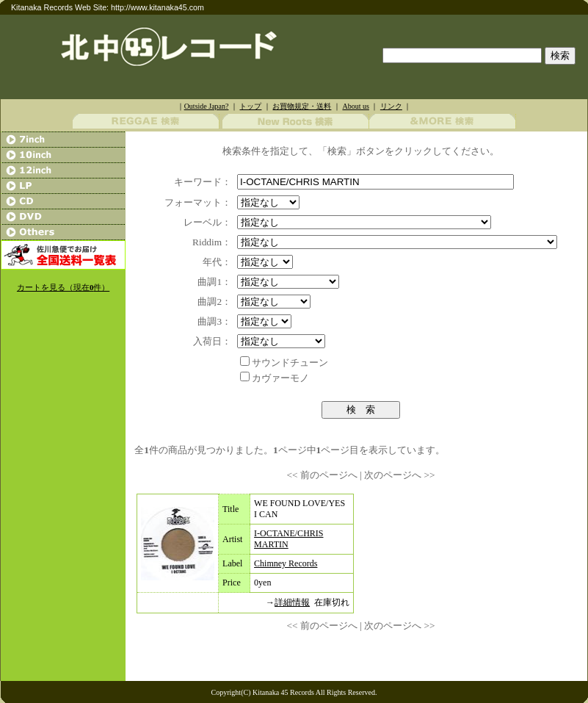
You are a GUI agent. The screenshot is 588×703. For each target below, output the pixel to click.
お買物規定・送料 (302, 106)
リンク (391, 106)
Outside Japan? (207, 106)
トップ (250, 106)
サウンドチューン (290, 363)
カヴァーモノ (280, 378)
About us (355, 106)
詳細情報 (292, 602)
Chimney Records (286, 563)
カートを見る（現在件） (63, 288)
